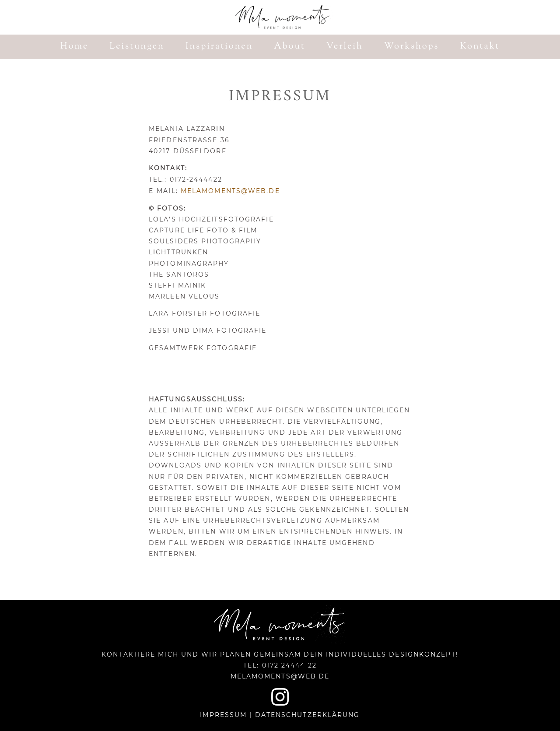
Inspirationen (219, 48)
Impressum (223, 715)
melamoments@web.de (230, 191)
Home (74, 48)
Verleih (345, 48)
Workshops (412, 48)
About (290, 48)
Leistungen (137, 48)
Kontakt (480, 48)
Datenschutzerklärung (308, 715)
